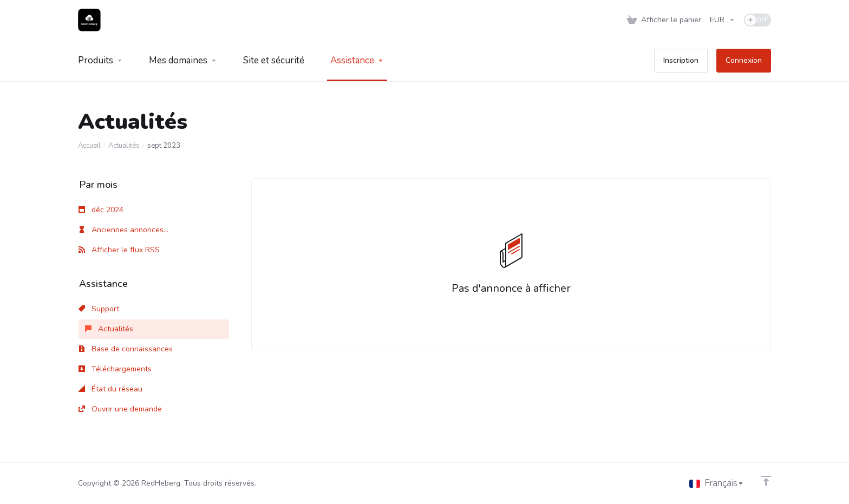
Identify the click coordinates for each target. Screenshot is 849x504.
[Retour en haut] (766, 481)
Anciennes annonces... (123, 230)
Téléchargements (115, 369)
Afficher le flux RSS (119, 250)
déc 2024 (101, 210)
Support (99, 309)
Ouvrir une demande (120, 409)
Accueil (89, 146)
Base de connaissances (126, 349)
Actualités (124, 146)
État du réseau (110, 389)
